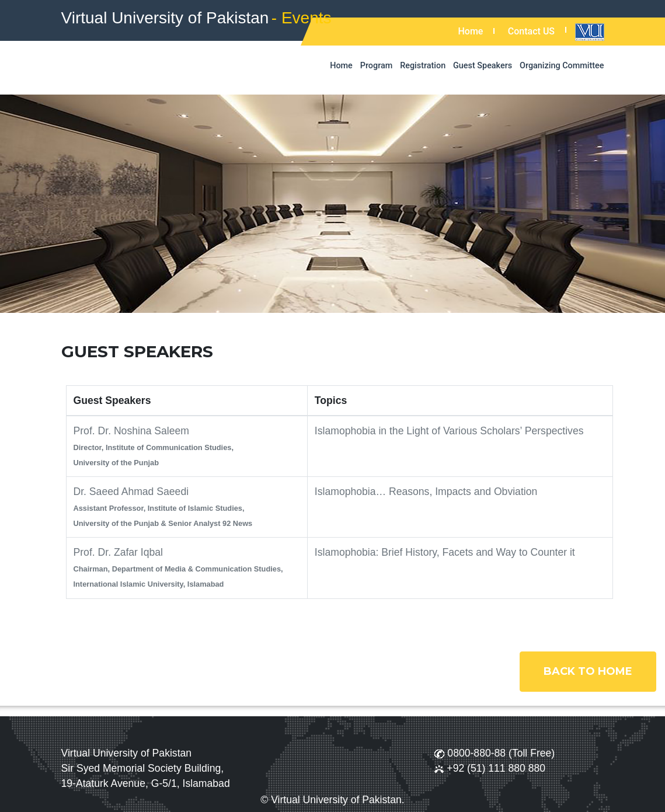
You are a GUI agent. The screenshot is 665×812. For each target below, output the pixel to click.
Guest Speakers (483, 66)
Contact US (531, 31)
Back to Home (588, 671)
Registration (423, 66)
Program (377, 66)
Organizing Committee (562, 66)
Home (470, 31)
